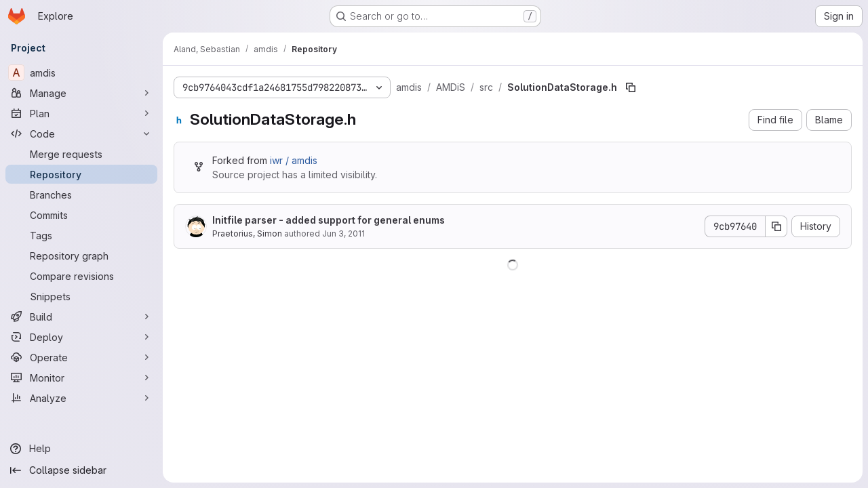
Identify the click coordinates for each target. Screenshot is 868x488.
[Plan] (81, 113)
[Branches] (81, 195)
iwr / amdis (294, 160)
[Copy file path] (631, 87)
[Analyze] (81, 398)
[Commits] (81, 215)
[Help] (81, 449)
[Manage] (81, 93)
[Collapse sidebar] (81, 470)
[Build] (81, 317)
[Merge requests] (81, 154)
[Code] (81, 134)
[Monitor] (81, 378)
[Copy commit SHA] (776, 226)
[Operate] (81, 357)
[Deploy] (81, 337)
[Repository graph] (81, 256)
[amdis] (81, 73)
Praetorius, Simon (247, 233)
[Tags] (81, 235)
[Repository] (81, 174)
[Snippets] (81, 296)
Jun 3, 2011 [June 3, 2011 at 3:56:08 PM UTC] (343, 233)
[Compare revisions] (81, 276)
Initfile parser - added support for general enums (329, 220)
